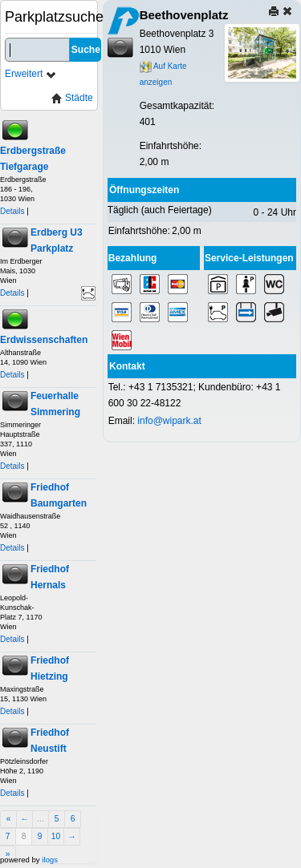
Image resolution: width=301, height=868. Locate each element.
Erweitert (31, 74)
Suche (86, 50)
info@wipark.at (169, 421)
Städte (72, 98)
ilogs (50, 860)
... (41, 819)
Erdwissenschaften (44, 340)
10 (56, 836)
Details (12, 211)
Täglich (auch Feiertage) (160, 210)
